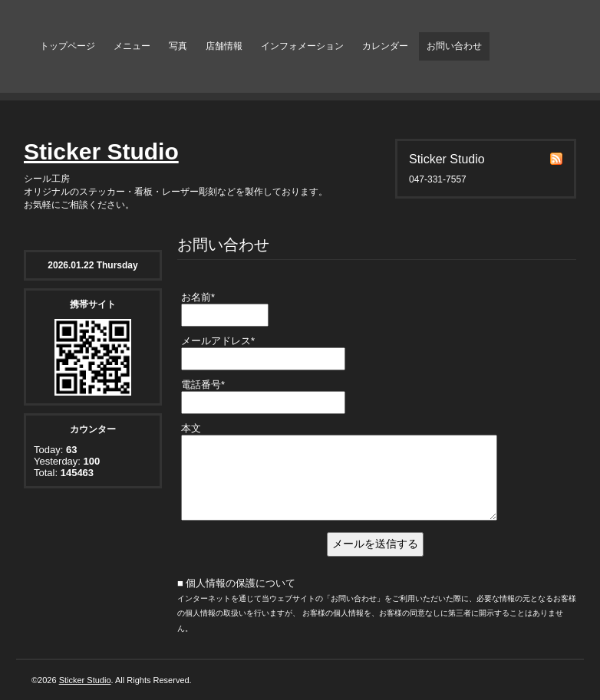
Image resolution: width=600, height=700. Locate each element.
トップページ (68, 46)
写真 (178, 46)
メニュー (132, 46)
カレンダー (385, 46)
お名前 (198, 297)
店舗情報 (224, 46)
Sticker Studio (101, 151)
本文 (191, 428)
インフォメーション (302, 46)
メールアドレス (218, 341)
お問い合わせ (454, 46)
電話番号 (203, 385)
